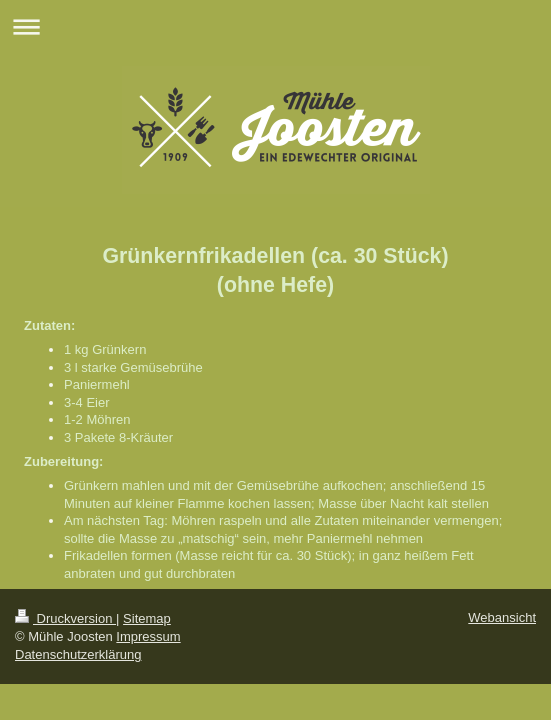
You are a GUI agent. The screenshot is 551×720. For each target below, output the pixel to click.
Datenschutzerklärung (78, 654)
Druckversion (65, 618)
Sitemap (147, 618)
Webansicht (502, 617)
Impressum (148, 636)
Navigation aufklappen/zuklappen (275, 26)
